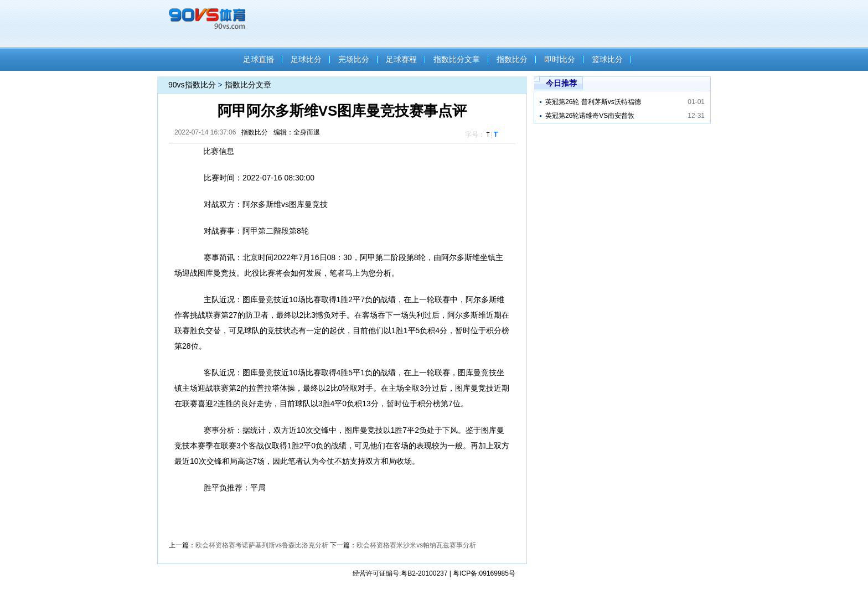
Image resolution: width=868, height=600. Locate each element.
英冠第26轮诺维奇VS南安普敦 (590, 116)
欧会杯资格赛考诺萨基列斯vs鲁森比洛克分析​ (262, 545)
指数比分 (512, 59)
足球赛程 (401, 59)
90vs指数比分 (192, 85)
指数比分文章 (457, 59)
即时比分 (560, 59)
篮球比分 (607, 59)
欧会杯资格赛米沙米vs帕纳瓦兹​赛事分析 (416, 545)
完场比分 (354, 59)
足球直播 (259, 59)
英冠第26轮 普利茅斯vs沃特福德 (593, 102)
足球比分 (306, 59)
